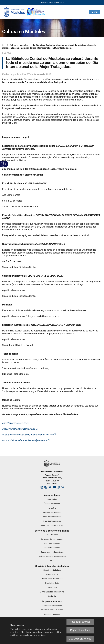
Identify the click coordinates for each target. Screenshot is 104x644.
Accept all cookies (80, 622)
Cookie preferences (80, 639)
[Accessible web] (3, 164)
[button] (95, 12)
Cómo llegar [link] (52, 483)
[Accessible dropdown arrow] (6, 164)
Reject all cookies (80, 630)
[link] (25, 12)
